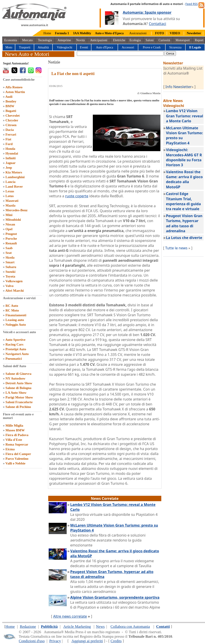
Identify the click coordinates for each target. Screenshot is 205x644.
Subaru (11, 267)
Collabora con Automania (130, 627)
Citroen (11, 125)
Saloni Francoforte (19, 402)
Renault (11, 243)
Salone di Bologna (18, 388)
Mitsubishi (13, 220)
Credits (116, 641)
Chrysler (12, 120)
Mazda (10, 205)
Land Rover (14, 187)
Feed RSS (192, 4)
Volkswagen (14, 281)
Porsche (11, 239)
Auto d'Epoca (105, 47)
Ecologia (135, 40)
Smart (10, 262)
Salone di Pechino (18, 407)
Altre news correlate (70, 616)
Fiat (8, 139)
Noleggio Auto (16, 325)
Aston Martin (15, 92)
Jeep (9, 168)
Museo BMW (15, 430)
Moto (9, 47)
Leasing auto (15, 320)
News (100, 627)
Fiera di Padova (17, 435)
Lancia (10, 182)
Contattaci (158, 24)
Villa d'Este (14, 440)
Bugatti (11, 111)
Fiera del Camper (18, 454)
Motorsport (183, 40)
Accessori (128, 47)
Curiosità (164, 40)
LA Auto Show (16, 393)
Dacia (10, 130)
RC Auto (12, 306)
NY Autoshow (15, 378)
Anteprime (64, 40)
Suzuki (10, 272)
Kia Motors (14, 172)
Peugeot (11, 234)
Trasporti (25, 47)
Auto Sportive (15, 340)
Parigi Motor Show (19, 397)
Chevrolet (13, 116)
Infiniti (10, 158)
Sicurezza (175, 47)
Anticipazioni (99, 40)
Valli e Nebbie (15, 463)
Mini (9, 215)
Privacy (55, 641)
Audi (9, 97)
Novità (80, 40)
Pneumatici (14, 359)
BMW (10, 106)
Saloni (150, 40)
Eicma (10, 449)
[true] (120, 53)
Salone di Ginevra (18, 374)
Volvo (9, 286)
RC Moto (12, 310)
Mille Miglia (14, 426)
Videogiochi (64, 47)
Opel (9, 229)
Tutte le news (176, 248)
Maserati (12, 201)
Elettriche (119, 40)
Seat (9, 253)
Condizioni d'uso (32, 641)
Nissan (10, 224)
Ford (9, 144)
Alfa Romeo (14, 87)
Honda (10, 149)
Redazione (28, 627)
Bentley (11, 101)
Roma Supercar (17, 444)
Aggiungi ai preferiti (87, 641)
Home (47, 33)
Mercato (27, 40)
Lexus (10, 191)
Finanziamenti (16, 315)
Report (199, 40)
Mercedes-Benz (16, 210)
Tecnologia (45, 40)
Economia (11, 40)
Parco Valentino (17, 459)
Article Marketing (77, 627)
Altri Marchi (14, 291)
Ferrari (11, 134)
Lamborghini (15, 177)
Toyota (10, 276)
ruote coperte (77, 196)
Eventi (84, 47)
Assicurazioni (138, 33)
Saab (9, 248)
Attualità (43, 47)
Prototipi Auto (16, 349)
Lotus (10, 196)
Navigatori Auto (17, 354)
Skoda (10, 257)
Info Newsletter (178, 87)
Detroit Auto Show (19, 383)
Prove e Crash (152, 47)
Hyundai (12, 153)
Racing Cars (14, 344)
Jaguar (10, 163)
